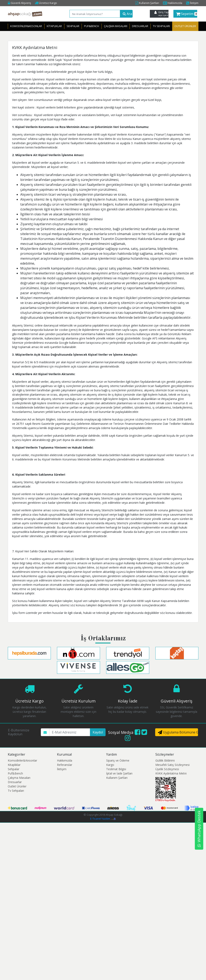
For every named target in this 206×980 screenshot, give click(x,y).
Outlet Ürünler (17, 786)
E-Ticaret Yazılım (103, 819)
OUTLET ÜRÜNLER (185, 26)
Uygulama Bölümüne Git (178, 732)
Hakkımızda (173, 3)
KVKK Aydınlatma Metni (171, 773)
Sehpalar (73, 26)
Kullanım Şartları (147, 3)
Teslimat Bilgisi (116, 769)
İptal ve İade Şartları (119, 773)
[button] (185, 14)
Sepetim (187, 14)
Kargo (110, 765)
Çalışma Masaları (116, 26)
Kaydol (98, 732)
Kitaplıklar (54, 26)
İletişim (192, 3)
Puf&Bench (92, 26)
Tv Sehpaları (161, 26)
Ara (127, 14)
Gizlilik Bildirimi (165, 760)
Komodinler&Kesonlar (26, 26)
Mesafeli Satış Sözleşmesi (172, 765)
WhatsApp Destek (199, 829)
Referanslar (65, 765)
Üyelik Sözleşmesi (167, 769)
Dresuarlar (140, 26)
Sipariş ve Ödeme (118, 760)
